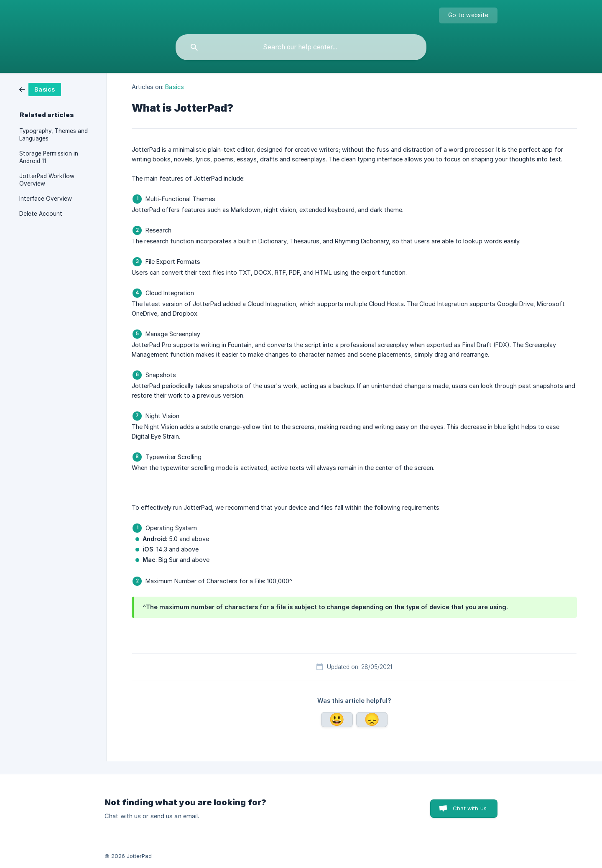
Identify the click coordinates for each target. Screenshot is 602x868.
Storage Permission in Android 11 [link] (49, 157)
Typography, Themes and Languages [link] (54, 135)
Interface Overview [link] (46, 199)
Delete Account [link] (41, 214)
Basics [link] (175, 87)
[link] (57, 89)
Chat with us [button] (470, 808)
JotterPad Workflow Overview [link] (47, 180)
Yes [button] (337, 720)
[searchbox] (301, 47)
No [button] (372, 720)
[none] (468, 15)
